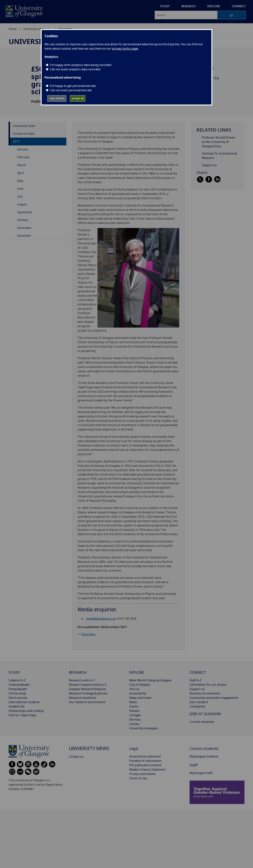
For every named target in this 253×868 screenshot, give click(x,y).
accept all (78, 98)
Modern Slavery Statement (147, 769)
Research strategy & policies (88, 693)
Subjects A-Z (17, 680)
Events (134, 706)
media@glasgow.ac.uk (101, 619)
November (24, 228)
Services (135, 719)
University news (34, 29)
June (20, 189)
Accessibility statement (145, 756)
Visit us (134, 689)
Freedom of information (145, 761)
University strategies (144, 728)
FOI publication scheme (145, 765)
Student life (17, 706)
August (22, 204)
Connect (239, 6)
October (23, 220)
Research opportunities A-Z (88, 685)
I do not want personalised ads (71, 90)
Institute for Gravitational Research (219, 156)
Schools (134, 711)
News (133, 702)
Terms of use (138, 778)
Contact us (76, 757)
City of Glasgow (140, 685)
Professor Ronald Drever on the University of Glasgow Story (219, 142)
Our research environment (87, 702)
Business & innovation (205, 693)
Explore (214, 6)
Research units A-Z (82, 680)
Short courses (18, 698)
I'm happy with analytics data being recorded (81, 65)
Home (13, 29)
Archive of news (24, 134)
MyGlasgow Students (204, 756)
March (22, 165)
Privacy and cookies (142, 774)
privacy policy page (125, 49)
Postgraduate (18, 689)
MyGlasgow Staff (201, 773)
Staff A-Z (195, 680)
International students (24, 702)
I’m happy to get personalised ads (73, 86)
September (25, 212)
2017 (16, 141)
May (20, 181)
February (23, 157)
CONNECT (198, 672)
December (24, 236)
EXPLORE (137, 672)
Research (188, 6)
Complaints (197, 706)
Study (165, 6)
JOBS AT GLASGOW (205, 714)
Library (134, 724)
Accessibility (138, 693)
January (23, 149)
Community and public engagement (214, 698)
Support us (209, 165)
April (21, 173)
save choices (57, 98)
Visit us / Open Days (22, 715)
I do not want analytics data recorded (75, 69)
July (20, 196)
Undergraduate (19, 685)
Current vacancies (202, 722)
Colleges (135, 715)
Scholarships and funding (26, 711)
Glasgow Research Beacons (87, 689)
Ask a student (199, 702)
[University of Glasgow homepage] (24, 11)
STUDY (14, 672)
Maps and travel (140, 698)
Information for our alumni (208, 685)
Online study (17, 693)
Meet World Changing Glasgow (150, 680)
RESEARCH (78, 672)
